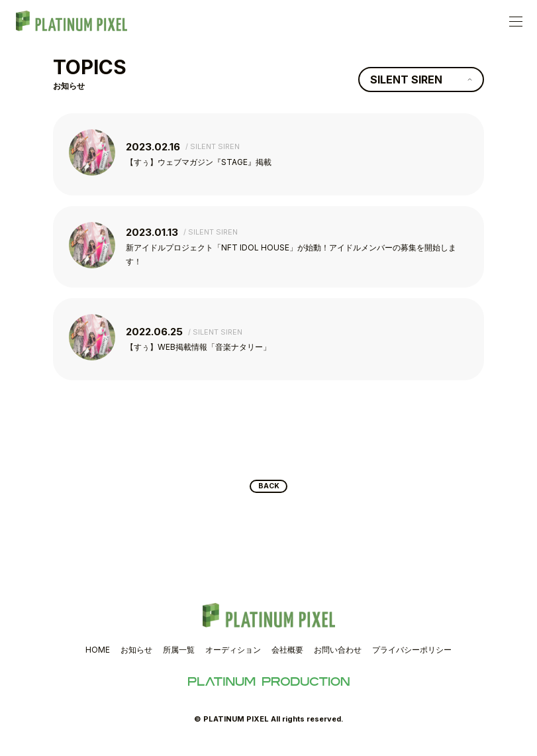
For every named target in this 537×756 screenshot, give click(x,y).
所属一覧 (179, 659)
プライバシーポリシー (412, 659)
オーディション (233, 659)
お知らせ (136, 659)
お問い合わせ (338, 659)
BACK (268, 493)
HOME (98, 659)
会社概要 (287, 659)
